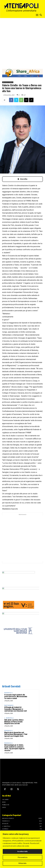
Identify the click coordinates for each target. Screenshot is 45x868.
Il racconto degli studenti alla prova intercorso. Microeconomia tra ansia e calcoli (16, 696)
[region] (22, 849)
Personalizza (23, 857)
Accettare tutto (22, 851)
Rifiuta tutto (22, 863)
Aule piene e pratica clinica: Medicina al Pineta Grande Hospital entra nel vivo (14, 722)
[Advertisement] (22, 43)
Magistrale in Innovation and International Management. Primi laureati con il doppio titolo (16, 734)
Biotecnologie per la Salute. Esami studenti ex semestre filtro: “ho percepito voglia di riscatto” (14, 748)
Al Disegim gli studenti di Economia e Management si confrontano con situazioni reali (15, 709)
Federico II (8, 693)
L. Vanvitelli (9, 718)
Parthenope (9, 705)
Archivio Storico (8, 82)
